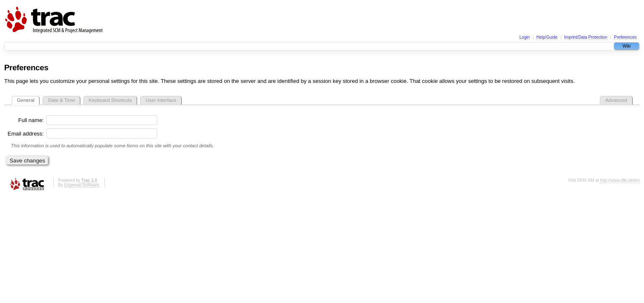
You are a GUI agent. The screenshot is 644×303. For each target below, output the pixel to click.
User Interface (161, 100)
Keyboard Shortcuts (110, 100)
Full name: (31, 120)
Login (525, 37)
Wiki (627, 46)
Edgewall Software (81, 185)
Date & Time (61, 100)
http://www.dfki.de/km (620, 180)
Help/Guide (547, 37)
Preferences (625, 37)
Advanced (616, 100)
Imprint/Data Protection (586, 37)
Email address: (26, 134)
